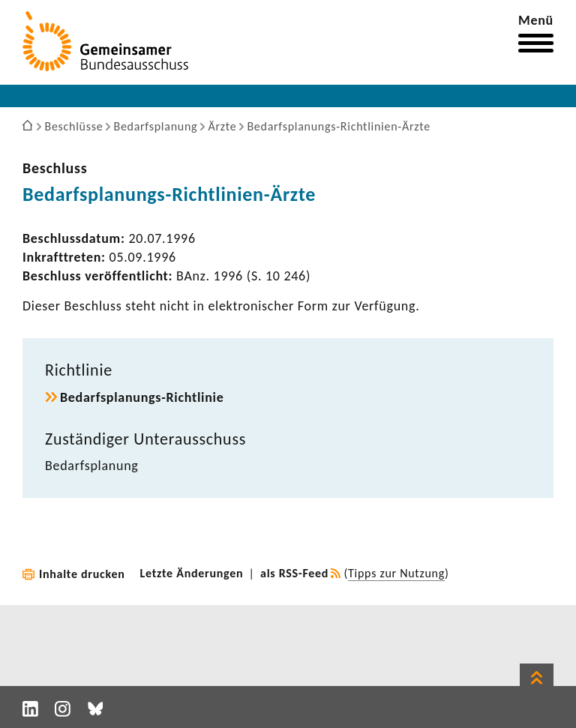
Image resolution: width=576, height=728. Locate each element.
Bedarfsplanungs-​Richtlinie (142, 397)
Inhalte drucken (82, 574)
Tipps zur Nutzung (396, 573)
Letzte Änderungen (192, 573)
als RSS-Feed (294, 573)
